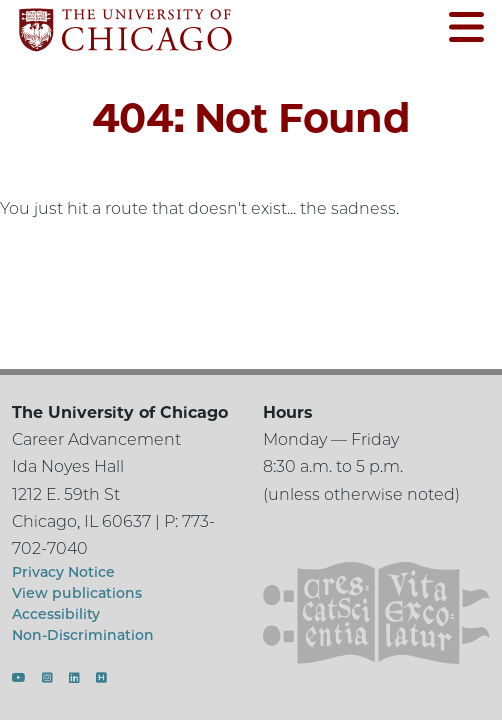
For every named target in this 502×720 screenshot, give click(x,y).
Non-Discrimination (83, 635)
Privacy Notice (63, 572)
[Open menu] (466, 29)
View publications (77, 593)
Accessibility (56, 614)
